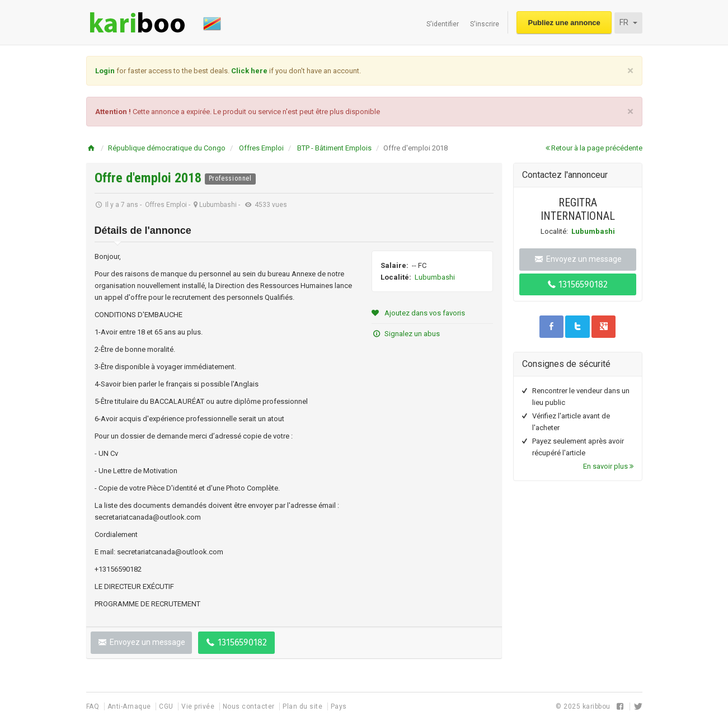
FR (628, 22)
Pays (339, 706)
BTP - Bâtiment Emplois (334, 148)
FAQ (94, 706)
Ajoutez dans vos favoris (418, 313)
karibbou (597, 706)
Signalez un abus (406, 334)
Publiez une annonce (564, 23)
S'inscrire (485, 24)
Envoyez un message (142, 642)
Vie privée (199, 706)
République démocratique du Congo (167, 148)
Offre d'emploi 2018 (150, 178)
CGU (167, 706)
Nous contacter (250, 706)
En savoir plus (608, 466)
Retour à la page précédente (594, 148)
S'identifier (443, 24)
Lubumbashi (435, 277)
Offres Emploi (261, 148)
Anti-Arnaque (130, 706)
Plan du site (304, 706)
